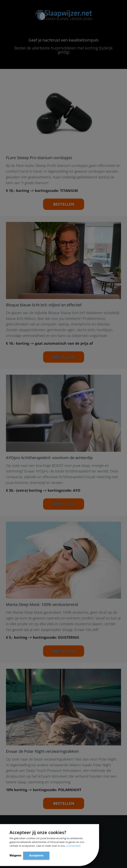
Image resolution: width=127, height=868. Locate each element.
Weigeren (15, 855)
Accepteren (36, 855)
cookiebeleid (73, 846)
